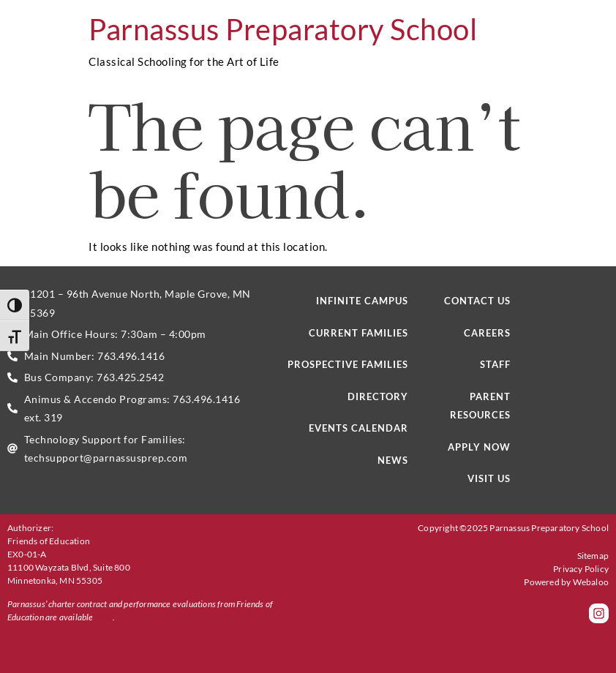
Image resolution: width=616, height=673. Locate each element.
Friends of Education (49, 541)
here (104, 617)
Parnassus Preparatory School (283, 29)
